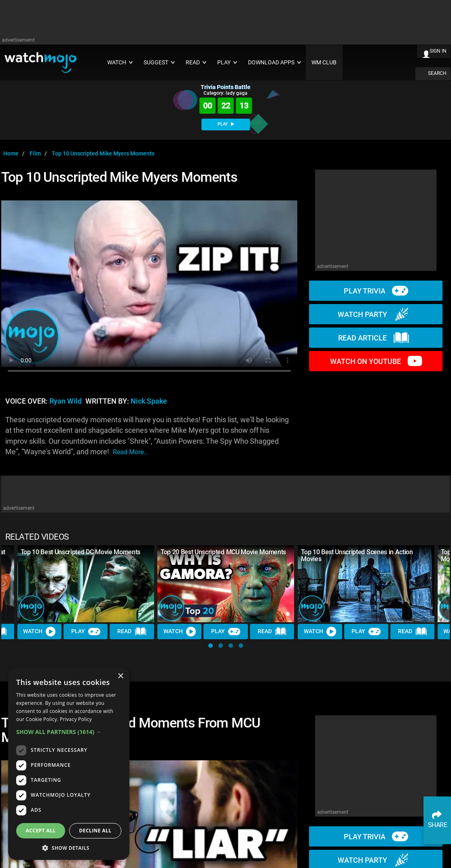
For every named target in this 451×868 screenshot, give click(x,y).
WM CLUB (324, 63)
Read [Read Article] (132, 632)
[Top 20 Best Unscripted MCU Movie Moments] (226, 584)
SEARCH (437, 73)
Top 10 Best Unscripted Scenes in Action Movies (357, 555)
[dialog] (69, 764)
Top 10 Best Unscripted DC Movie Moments (81, 552)
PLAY (226, 124)
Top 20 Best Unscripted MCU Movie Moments (223, 552)
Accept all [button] (41, 831)
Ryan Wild (66, 401)
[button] (211, 646)
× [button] (120, 676)
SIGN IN (438, 51)
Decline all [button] (95, 831)
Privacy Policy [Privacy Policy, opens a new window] (76, 719)
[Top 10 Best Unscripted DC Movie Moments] (86, 584)
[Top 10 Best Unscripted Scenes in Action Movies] (366, 584)
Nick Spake (149, 401)
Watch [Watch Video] (40, 632)
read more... (131, 452)
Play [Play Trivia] (86, 632)
